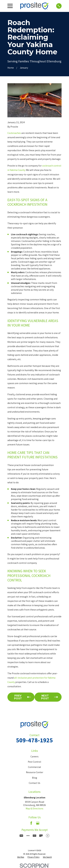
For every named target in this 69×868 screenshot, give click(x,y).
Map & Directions (34, 808)
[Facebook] (31, 823)
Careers (34, 757)
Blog (35, 778)
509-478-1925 (34, 740)
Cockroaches (14, 133)
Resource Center (35, 772)
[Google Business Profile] (38, 823)
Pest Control (34, 762)
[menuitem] (21, 857)
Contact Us (34, 783)
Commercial (34, 767)
